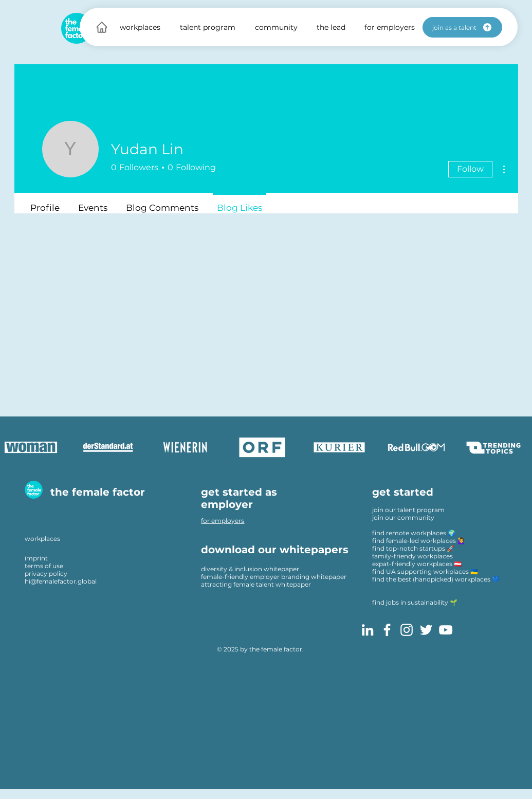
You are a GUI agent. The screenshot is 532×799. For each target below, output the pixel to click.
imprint (36, 558)
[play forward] (519, 447)
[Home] (102, 27)
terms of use (44, 566)
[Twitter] (426, 630)
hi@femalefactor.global (61, 581)
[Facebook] (387, 630)
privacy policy (46, 574)
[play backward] (13, 447)
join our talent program (408, 510)
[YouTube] (446, 630)
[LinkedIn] (368, 630)
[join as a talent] (462, 27)
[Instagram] (407, 630)
